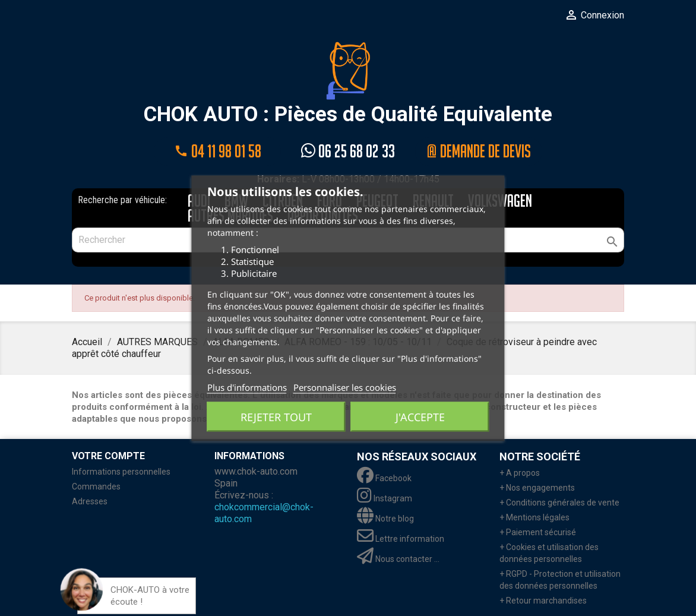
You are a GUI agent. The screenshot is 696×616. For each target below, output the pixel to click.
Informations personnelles (121, 472)
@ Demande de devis (479, 151)
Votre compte (108, 456)
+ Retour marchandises (543, 601)
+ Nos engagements (537, 488)
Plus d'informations (247, 387)
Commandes (96, 487)
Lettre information (401, 539)
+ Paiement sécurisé (538, 532)
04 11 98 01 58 (217, 151)
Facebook (384, 478)
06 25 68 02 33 (348, 151)
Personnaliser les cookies (345, 387)
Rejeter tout (276, 416)
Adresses (90, 501)
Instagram (385, 498)
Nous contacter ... (398, 559)
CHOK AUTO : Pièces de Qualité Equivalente (348, 84)
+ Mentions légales (534, 517)
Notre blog (385, 519)
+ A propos (520, 473)
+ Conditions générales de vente (559, 503)
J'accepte (420, 416)
